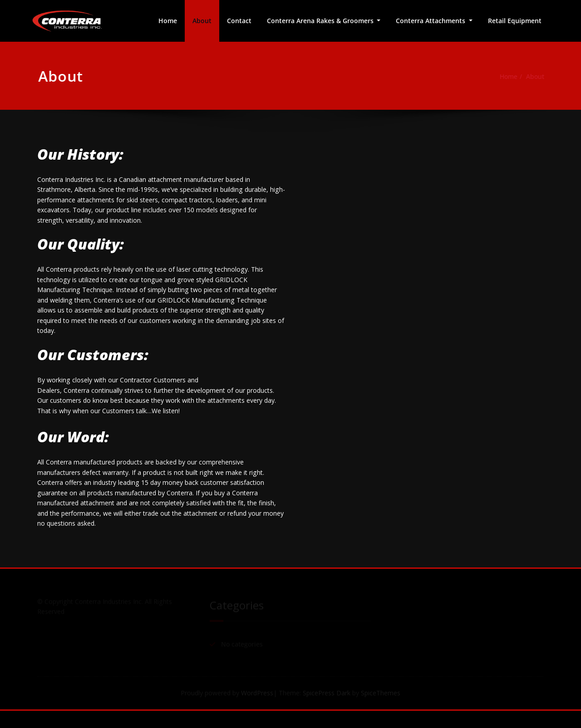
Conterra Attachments (431, 21)
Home (168, 21)
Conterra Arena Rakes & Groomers (321, 21)
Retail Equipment (515, 21)
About (202, 21)
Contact (239, 21)
